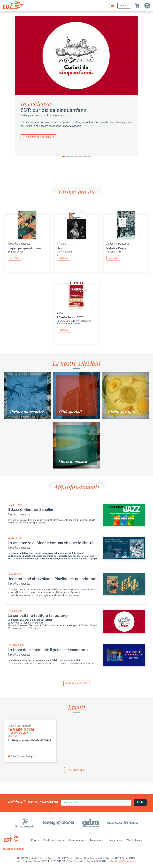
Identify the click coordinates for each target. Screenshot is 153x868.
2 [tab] (68, 156)
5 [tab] (81, 156)
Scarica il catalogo (15, 849)
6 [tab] (85, 156)
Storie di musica (73, 461)
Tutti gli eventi (77, 770)
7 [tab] (89, 156)
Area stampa (96, 840)
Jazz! (61, 248)
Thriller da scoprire (27, 412)
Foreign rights (115, 840)
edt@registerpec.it (128, 861)
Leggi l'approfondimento (39, 137)
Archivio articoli (77, 683)
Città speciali (70, 412)
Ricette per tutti (122, 412)
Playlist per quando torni (24, 248)
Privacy (35, 840)
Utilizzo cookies (77, 840)
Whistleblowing (134, 840)
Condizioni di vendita (54, 840)
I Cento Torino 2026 (70, 317)
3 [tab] (72, 156)
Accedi (124, 5)
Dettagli (15, 258)
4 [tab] (76, 156)
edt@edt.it (113, 861)
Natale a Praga (116, 248)
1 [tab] (64, 156)
